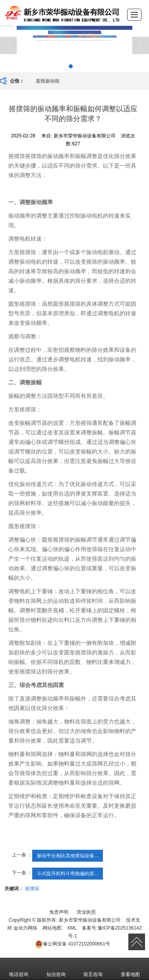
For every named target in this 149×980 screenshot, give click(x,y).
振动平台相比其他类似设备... (68, 856)
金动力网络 (25, 928)
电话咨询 (19, 969)
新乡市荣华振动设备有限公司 (90, 920)
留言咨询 (93, 969)
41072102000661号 (73, 944)
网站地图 (52, 928)
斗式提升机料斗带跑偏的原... (68, 874)
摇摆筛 (32, 889)
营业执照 (86, 912)
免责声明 (59, 912)
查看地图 (130, 969)
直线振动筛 (48, 81)
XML (72, 928)
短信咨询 (56, 969)
